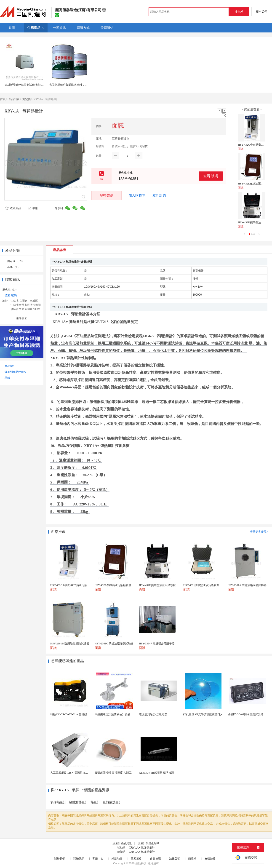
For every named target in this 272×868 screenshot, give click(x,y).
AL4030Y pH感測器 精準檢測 (156, 773)
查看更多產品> (259, 532)
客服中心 (98, 859)
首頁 (3, 99)
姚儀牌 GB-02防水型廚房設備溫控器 (250, 714)
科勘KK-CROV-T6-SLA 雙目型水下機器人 (75, 714)
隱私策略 (136, 859)
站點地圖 (117, 859)
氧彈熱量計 (58, 802)
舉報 (33, 208)
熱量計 (95, 802)
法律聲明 (175, 859)
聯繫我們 (79, 859)
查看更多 (22, 319)
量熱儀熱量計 (112, 802)
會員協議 (155, 859)
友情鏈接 (210, 859)
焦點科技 (141, 863)
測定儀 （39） (16, 261)
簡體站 (192, 859)
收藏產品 (13, 208)
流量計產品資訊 (122, 843)
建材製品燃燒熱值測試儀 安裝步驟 (25, 85)
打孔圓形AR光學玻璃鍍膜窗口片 (203, 714)
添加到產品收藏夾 (16, 372)
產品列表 (14, 99)
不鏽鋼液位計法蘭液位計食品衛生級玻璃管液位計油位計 (129, 714)
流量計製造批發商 (149, 843)
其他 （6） (14, 267)
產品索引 (10, 366)
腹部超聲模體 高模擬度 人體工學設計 (117, 773)
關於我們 (60, 859)
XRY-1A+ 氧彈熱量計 (142, 848)
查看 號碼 (211, 176)
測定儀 (27, 99)
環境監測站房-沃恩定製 (153, 714)
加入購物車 (137, 195)
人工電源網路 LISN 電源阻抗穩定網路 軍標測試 (79, 773)
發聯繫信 (107, 195)
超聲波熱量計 (78, 802)
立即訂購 (159, 195)
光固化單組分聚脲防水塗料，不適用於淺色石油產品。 (82, 85)
